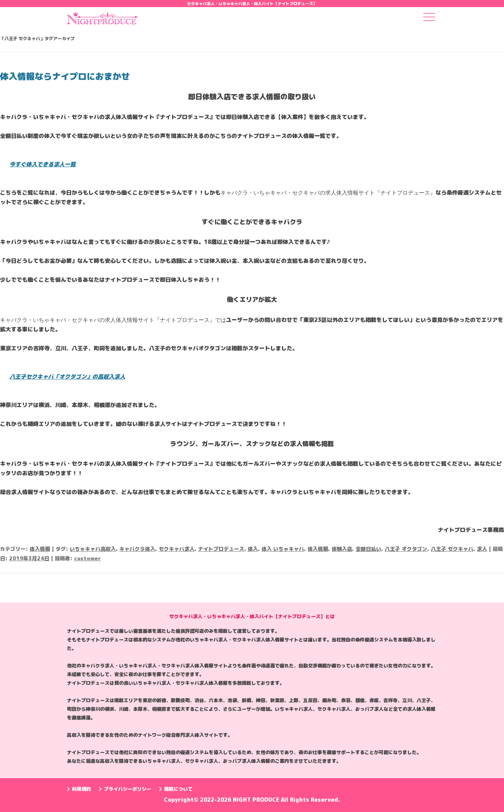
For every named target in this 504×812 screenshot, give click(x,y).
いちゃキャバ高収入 (93, 549)
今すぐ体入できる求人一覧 (43, 164)
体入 (253, 549)
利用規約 (79, 789)
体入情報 (40, 549)
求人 (482, 549)
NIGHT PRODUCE (257, 800)
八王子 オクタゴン (406, 549)
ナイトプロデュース (221, 549)
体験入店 (342, 549)
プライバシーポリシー (125, 789)
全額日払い (368, 549)
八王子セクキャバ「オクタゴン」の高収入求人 (67, 376)
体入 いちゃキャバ (283, 549)
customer (87, 558)
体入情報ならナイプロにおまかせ (65, 76)
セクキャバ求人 (177, 549)
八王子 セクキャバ (452, 549)
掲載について (176, 789)
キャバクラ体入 (137, 549)
